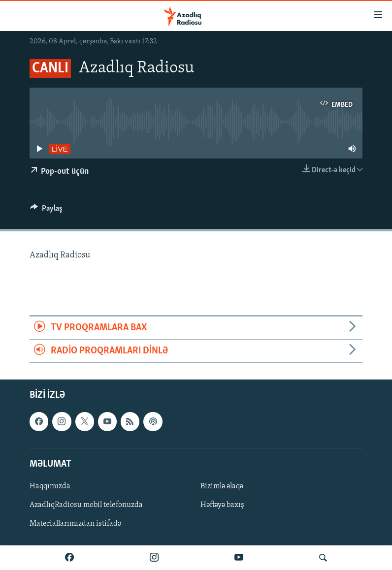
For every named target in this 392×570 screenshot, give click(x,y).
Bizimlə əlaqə (222, 486)
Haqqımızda (50, 486)
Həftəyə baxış (222, 505)
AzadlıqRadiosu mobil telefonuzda (86, 505)
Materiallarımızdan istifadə (75, 524)
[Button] (46, 211)
